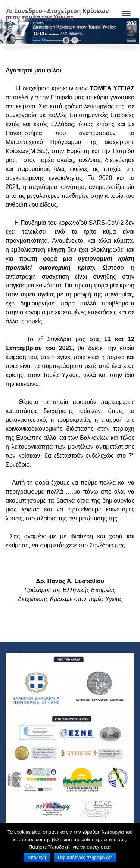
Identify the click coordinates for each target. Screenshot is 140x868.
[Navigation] (126, 14)
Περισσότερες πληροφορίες (85, 858)
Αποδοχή (37, 858)
